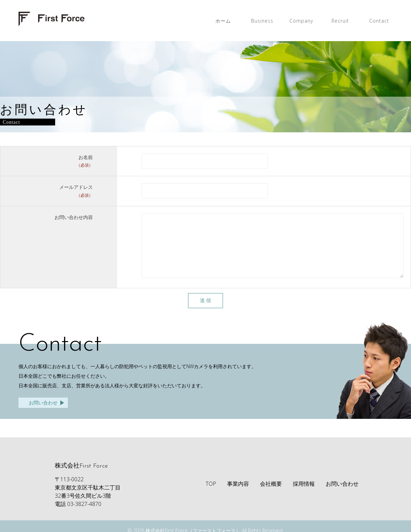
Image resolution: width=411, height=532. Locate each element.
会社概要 (271, 494)
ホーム (223, 21)
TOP (211, 494)
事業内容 (238, 494)
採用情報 (304, 494)
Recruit (340, 21)
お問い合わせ (43, 413)
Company (301, 21)
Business (262, 21)
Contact (379, 21)
